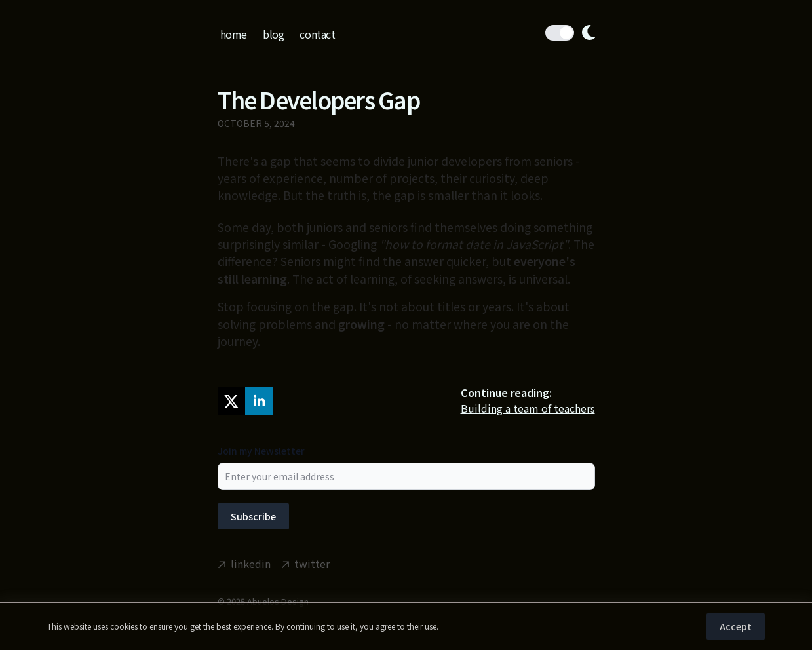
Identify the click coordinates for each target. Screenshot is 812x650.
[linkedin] (259, 401)
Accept (736, 626)
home (234, 34)
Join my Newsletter (261, 451)
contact (317, 34)
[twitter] (231, 401)
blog (273, 34)
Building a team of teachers (528, 408)
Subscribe (253, 516)
